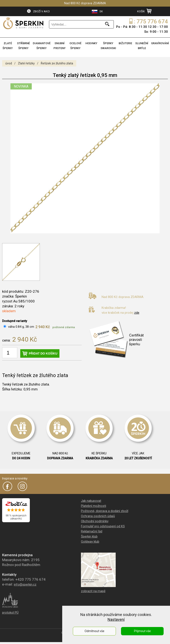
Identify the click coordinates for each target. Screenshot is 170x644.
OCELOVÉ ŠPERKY (75, 46)
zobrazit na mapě (93, 591)
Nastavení (116, 619)
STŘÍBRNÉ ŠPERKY (23, 46)
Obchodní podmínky (95, 521)
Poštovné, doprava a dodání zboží (105, 511)
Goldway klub (90, 542)
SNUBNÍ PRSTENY (60, 46)
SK (97, 12)
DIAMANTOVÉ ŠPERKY (42, 46)
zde (137, 313)
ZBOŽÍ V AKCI (38, 11)
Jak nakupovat (91, 501)
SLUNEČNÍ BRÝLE (142, 46)
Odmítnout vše (94, 631)
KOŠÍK (144, 11)
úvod (9, 63)
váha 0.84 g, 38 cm (21, 327)
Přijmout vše (142, 631)
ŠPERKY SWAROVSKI (108, 46)
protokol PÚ (10, 613)
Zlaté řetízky (26, 63)
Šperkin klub (89, 536)
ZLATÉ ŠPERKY (8, 46)
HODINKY (91, 43)
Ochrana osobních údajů (98, 516)
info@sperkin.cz (25, 584)
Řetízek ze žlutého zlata (57, 63)
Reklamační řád (92, 531)
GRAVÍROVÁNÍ (160, 43)
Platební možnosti (94, 506)
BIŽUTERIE (125, 43)
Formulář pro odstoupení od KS (103, 526)
